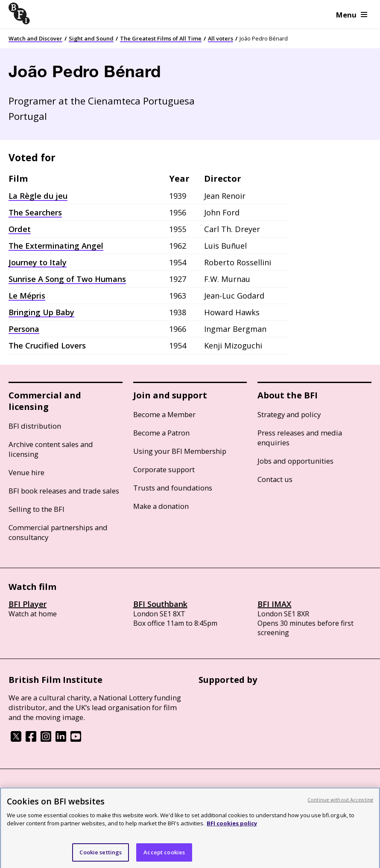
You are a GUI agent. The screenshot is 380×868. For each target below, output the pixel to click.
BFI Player (28, 604)
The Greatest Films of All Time (161, 38)
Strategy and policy (289, 414)
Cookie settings (101, 855)
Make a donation (161, 506)
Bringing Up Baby (41, 312)
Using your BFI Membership (180, 451)
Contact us (275, 479)
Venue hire (26, 472)
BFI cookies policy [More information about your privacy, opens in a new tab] (232, 826)
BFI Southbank (160, 604)
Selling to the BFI (37, 509)
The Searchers (35, 212)
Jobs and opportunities (295, 461)
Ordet (20, 229)
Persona (24, 329)
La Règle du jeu (38, 196)
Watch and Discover (35, 38)
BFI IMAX (274, 604)
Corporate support (164, 469)
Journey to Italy (38, 262)
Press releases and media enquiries (300, 438)
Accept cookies (164, 855)
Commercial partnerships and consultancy (58, 532)
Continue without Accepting (340, 802)
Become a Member (164, 414)
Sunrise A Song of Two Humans (67, 279)
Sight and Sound (91, 38)
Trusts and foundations (173, 488)
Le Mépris (27, 296)
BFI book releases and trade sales (64, 491)
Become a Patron (161, 433)
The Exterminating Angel (56, 246)
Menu (352, 15)
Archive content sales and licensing (51, 449)
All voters (221, 38)
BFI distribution (35, 426)
